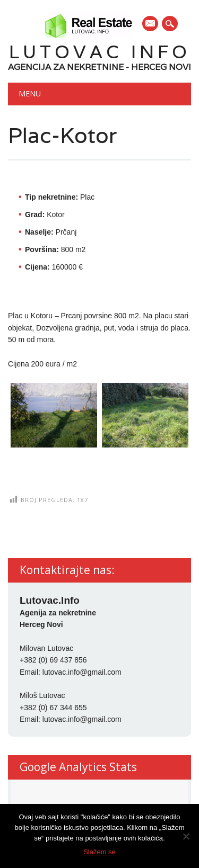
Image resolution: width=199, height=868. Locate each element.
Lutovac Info (100, 52)
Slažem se (99, 852)
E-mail (151, 24)
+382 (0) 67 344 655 (53, 708)
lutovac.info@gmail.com (82, 672)
